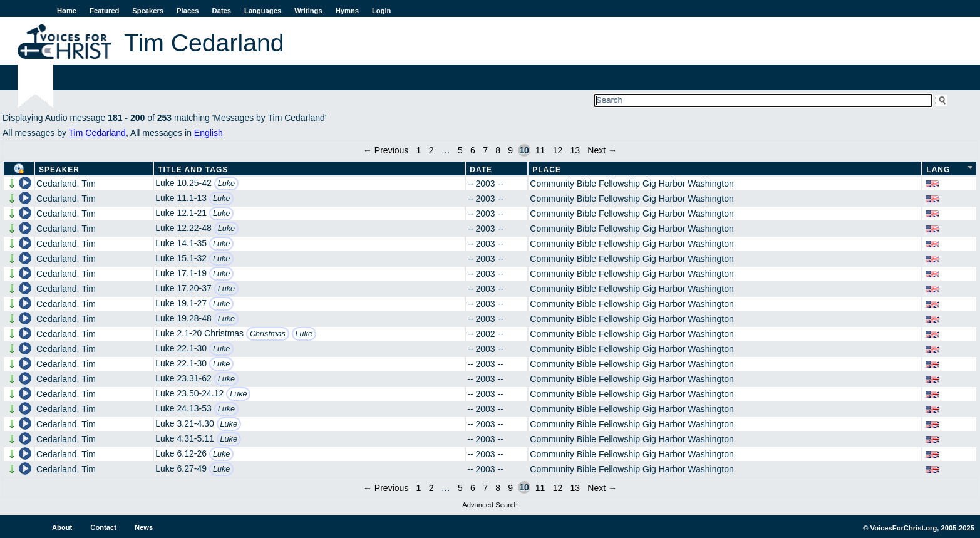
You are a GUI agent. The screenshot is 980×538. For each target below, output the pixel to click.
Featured (104, 11)
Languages (263, 11)
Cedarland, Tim (66, 184)
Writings (308, 11)
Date (481, 170)
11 (540, 150)
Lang (938, 170)
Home (67, 11)
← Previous (386, 150)
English (209, 133)
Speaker (59, 170)
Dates (222, 11)
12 (558, 150)
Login (381, 11)
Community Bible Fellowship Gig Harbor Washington (632, 184)
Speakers (148, 11)
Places (188, 11)
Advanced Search (490, 505)
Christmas (268, 334)
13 (575, 150)
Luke (226, 184)
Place (547, 170)
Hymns (347, 11)
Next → (602, 150)
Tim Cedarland (97, 133)
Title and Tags (193, 170)
